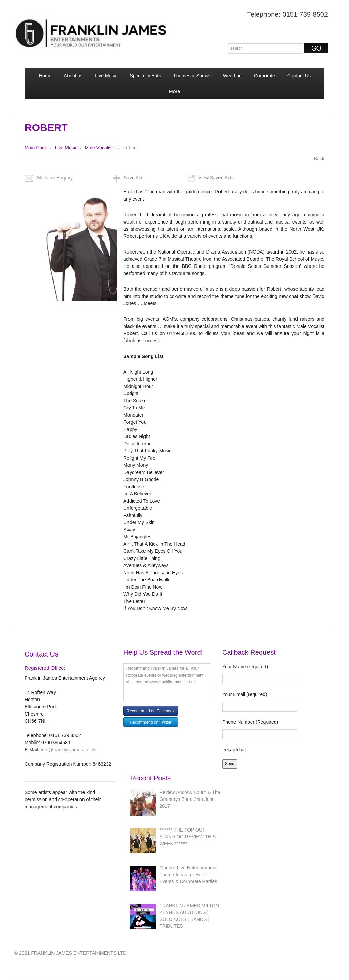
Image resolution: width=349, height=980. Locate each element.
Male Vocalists (100, 148)
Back (319, 159)
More (174, 94)
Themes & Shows (192, 76)
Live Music (106, 76)
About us (73, 76)
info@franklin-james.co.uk (68, 750)
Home (45, 76)
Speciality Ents (145, 76)
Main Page (36, 148)
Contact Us (299, 76)
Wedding (232, 76)
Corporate (264, 76)
